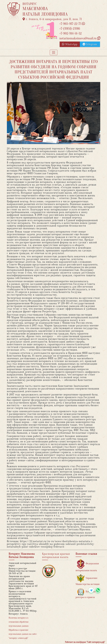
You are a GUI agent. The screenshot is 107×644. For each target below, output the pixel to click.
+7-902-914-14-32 (70, 34)
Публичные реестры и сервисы (86, 593)
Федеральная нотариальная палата (87, 565)
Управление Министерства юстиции (88, 580)
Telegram (90, 44)
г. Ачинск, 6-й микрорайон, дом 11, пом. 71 (52, 19)
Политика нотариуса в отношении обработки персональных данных (19, 622)
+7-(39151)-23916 (70, 29)
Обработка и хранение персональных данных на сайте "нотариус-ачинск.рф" (23, 634)
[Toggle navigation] (54, 52)
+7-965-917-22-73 (72, 24)
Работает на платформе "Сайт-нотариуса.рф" (85, 642)
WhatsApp (70, 44)
